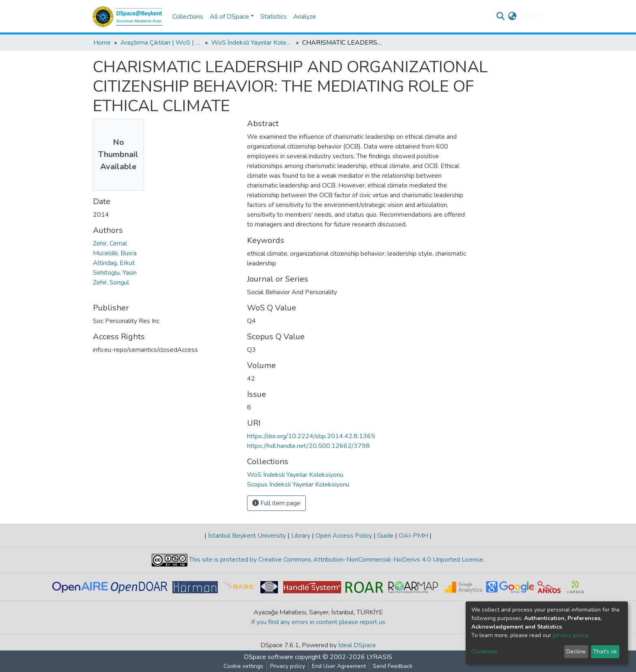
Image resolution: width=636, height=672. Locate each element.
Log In (529, 17)
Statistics (274, 17)
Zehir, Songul (111, 282)
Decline (576, 652)
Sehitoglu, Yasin (115, 273)
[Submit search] (501, 17)
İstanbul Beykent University (247, 536)
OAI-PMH (413, 536)
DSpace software (269, 657)
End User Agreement (339, 666)
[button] (512, 17)
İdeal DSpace (357, 645)
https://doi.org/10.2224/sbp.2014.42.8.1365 (311, 436)
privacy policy (570, 635)
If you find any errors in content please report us (318, 622)
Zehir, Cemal (110, 243)
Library (301, 536)
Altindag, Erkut (114, 263)
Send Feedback (393, 666)
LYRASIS (379, 657)
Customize (485, 652)
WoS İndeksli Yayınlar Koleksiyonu (252, 43)
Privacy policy (288, 666)
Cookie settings (243, 666)
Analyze (305, 17)
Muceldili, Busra (115, 253)
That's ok (605, 652)
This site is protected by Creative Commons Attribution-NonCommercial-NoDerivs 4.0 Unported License (335, 560)
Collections (188, 17)
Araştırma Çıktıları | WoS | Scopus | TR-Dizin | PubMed (161, 43)
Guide (385, 536)
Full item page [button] (276, 503)
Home (102, 43)
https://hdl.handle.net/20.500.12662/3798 (308, 446)
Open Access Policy (344, 536)
